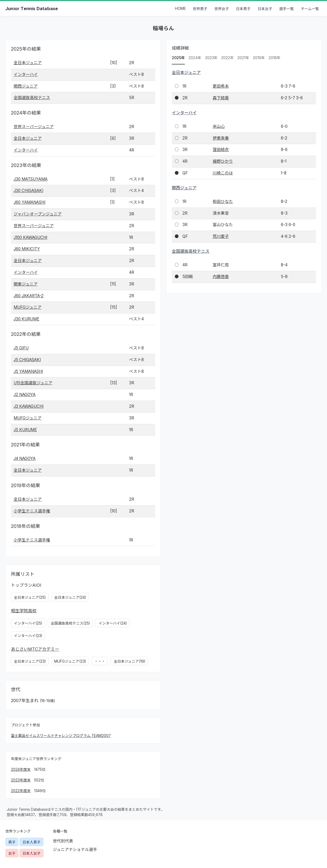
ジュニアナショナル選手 (75, 849)
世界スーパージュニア (34, 127)
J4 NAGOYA (25, 459)
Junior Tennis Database (32, 9)
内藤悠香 (221, 277)
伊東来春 (221, 138)
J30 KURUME (26, 319)
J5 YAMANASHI (28, 371)
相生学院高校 (24, 611)
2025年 (178, 58)
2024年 (195, 58)
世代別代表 (63, 841)
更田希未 (221, 86)
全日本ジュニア (28, 63)
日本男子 (243, 9)
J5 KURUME (25, 430)
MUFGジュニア (28, 307)
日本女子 (265, 9)
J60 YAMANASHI (29, 202)
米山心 (219, 126)
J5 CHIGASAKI (27, 360)
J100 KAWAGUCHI (30, 237)
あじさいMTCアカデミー (35, 649)
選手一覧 (287, 9)
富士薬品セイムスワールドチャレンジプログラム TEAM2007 (61, 736)
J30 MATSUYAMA (31, 179)
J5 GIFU (21, 348)
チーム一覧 (310, 9)
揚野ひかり (223, 161)
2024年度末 (21, 769)
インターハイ (26, 74)
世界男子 (200, 9)
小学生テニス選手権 (32, 511)
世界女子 (222, 9)
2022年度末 (21, 791)
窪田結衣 (221, 150)
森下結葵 (221, 98)
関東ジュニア (26, 284)
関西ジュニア (26, 86)
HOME (180, 9)
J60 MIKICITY (27, 249)
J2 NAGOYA (25, 395)
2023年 (211, 58)
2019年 (259, 58)
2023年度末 (21, 780)
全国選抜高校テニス (32, 98)
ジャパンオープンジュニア (38, 214)
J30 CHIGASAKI (28, 191)
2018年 (275, 58)
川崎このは (223, 173)
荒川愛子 (221, 236)
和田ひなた (223, 201)
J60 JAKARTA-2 (29, 296)
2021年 (243, 58)
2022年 (227, 58)
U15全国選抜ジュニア (33, 383)
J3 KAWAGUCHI (29, 406)
